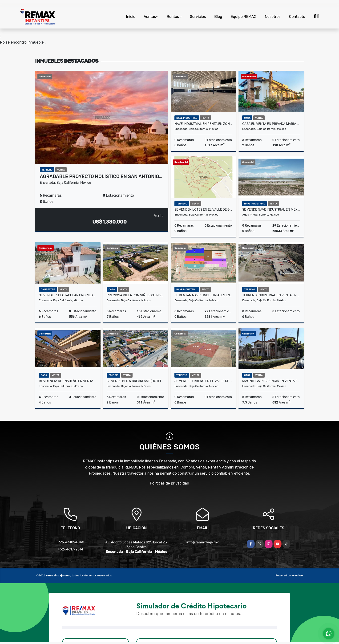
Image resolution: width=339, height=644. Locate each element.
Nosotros (273, 17)
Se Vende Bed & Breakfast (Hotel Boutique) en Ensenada (136, 381)
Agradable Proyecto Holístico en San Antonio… (101, 176)
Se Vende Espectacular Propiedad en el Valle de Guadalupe (68, 295)
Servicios (198, 17)
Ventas (150, 17)
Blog (218, 17)
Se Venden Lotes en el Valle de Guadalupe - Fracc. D (203, 209)
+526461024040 (70, 542)
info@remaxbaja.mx (202, 542)
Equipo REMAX (244, 17)
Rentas (173, 17)
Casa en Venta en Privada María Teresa (271, 124)
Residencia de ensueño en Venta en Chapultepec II (68, 381)
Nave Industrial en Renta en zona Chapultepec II (203, 124)
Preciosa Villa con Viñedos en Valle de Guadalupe (136, 295)
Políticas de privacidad (170, 483)
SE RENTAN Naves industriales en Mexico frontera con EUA (203, 295)
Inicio (131, 17)
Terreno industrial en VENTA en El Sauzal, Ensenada (271, 295)
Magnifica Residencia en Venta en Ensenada (271, 381)
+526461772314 (71, 549)
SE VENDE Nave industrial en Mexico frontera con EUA (271, 209)
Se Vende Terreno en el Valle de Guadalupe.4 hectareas (203, 381)
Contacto (297, 17)
